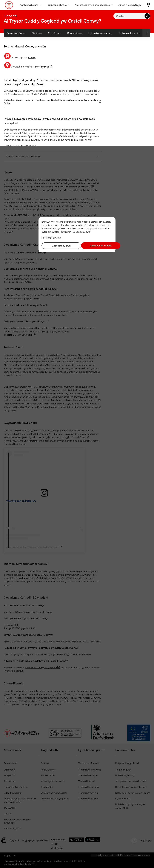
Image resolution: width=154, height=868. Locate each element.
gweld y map (42, 67)
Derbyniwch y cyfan (95, 246)
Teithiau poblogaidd (129, 33)
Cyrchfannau (55, 33)
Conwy (32, 57)
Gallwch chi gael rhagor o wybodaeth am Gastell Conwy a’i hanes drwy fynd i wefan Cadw (51, 102)
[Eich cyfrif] (149, 5)
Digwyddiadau (75, 33)
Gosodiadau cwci (59, 246)
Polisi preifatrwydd (51, 238)
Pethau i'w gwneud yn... (100, 33)
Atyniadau (37, 33)
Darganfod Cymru (16, 33)
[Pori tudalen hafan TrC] (9, 6)
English (139, 5)
